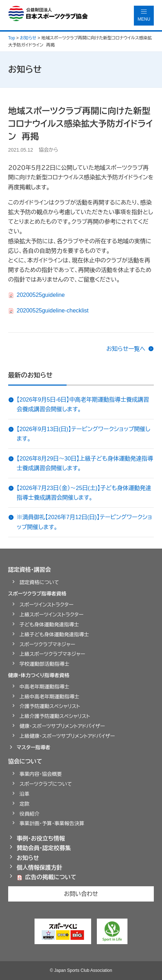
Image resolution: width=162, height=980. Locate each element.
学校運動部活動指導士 (45, 664)
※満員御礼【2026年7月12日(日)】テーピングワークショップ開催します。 (84, 522)
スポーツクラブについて (46, 784)
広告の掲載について (51, 877)
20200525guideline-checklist (53, 311)
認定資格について (39, 582)
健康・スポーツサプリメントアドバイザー (62, 726)
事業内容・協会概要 (41, 774)
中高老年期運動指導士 (45, 687)
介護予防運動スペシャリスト (50, 706)
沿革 (25, 794)
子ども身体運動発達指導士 (49, 625)
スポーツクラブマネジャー (48, 644)
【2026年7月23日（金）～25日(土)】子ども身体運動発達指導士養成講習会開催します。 (84, 493)
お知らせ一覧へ (126, 349)
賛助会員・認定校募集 (44, 848)
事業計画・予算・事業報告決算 (52, 823)
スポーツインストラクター (47, 605)
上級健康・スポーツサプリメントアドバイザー (67, 736)
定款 (25, 804)
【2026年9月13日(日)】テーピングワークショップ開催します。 (83, 434)
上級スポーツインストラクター (52, 615)
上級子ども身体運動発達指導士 (54, 635)
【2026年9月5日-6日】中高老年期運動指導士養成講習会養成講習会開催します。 (83, 404)
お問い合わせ (81, 894)
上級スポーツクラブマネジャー (53, 654)
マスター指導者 (34, 747)
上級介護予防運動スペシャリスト (55, 716)
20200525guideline (41, 295)
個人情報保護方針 (40, 868)
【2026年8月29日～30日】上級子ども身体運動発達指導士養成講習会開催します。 (85, 463)
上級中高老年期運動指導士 (49, 697)
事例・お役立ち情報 (41, 839)
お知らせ (28, 858)
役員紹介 (30, 814)
